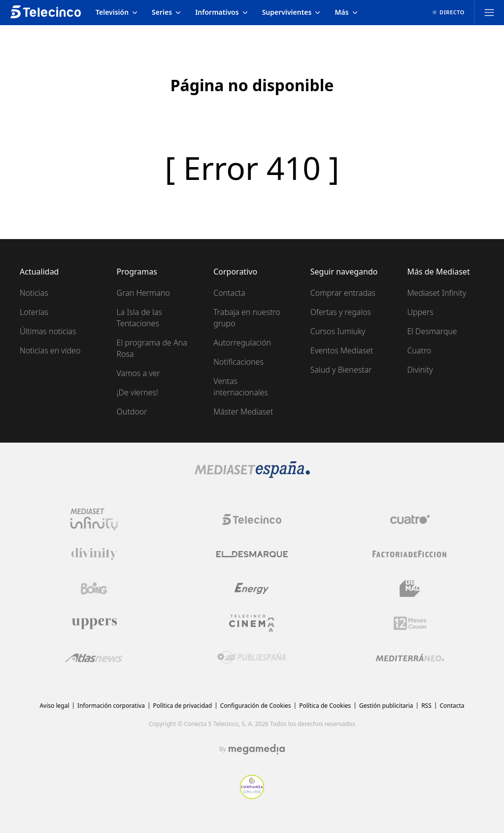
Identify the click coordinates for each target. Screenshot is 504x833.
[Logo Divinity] (94, 554)
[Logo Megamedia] (257, 749)
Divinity (420, 370)
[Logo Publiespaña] (252, 658)
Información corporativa (111, 706)
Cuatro (419, 350)
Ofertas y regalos (341, 312)
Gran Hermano (143, 293)
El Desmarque (432, 331)
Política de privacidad (183, 706)
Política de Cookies (325, 706)
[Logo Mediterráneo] (410, 658)
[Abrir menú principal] (489, 12)
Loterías (34, 312)
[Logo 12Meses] (410, 623)
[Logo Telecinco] (252, 520)
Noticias (34, 293)
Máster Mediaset (243, 412)
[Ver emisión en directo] (449, 12)
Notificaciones (238, 362)
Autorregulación (242, 343)
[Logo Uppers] (94, 623)
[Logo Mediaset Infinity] (94, 520)
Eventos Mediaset (342, 350)
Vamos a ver (138, 373)
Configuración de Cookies (256, 706)
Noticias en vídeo (50, 350)
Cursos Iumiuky (338, 331)
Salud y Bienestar (341, 370)
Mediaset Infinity (437, 293)
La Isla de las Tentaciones (139, 318)
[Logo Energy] (252, 589)
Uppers (420, 312)
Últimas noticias (48, 331)
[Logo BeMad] (410, 589)
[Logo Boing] (94, 589)
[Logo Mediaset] (252, 475)
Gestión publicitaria (386, 706)
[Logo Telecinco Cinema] (252, 623)
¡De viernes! (137, 392)
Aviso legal (54, 706)
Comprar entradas (343, 293)
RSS (426, 706)
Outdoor (132, 412)
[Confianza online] (252, 796)
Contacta (229, 293)
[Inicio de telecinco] (46, 12)
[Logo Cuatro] (410, 520)
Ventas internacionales (241, 387)
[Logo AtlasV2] (94, 658)
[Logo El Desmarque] (252, 554)
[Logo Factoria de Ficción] (410, 554)
